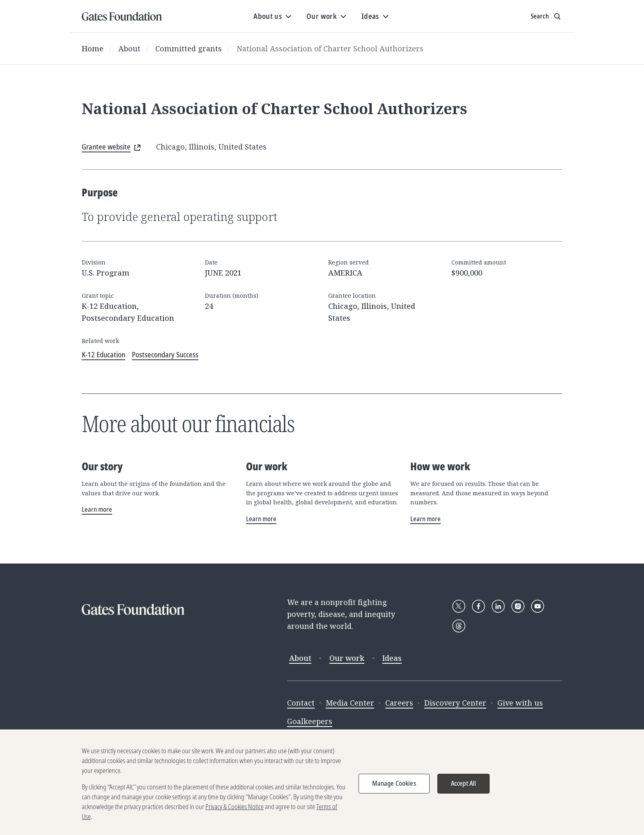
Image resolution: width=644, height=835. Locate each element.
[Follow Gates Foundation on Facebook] (478, 606)
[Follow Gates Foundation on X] (459, 606)
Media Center (350, 703)
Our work (347, 658)
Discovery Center (455, 703)
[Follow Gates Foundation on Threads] (459, 626)
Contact (301, 703)
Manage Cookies (394, 790)
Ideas (392, 658)
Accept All (464, 790)
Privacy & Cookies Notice (235, 814)
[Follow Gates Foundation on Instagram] (518, 606)
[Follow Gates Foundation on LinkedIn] (498, 606)
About (129, 48)
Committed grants (189, 48)
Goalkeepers (310, 721)
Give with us (520, 703)
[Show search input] (546, 16)
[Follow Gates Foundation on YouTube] (538, 606)
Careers (399, 703)
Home (93, 48)
